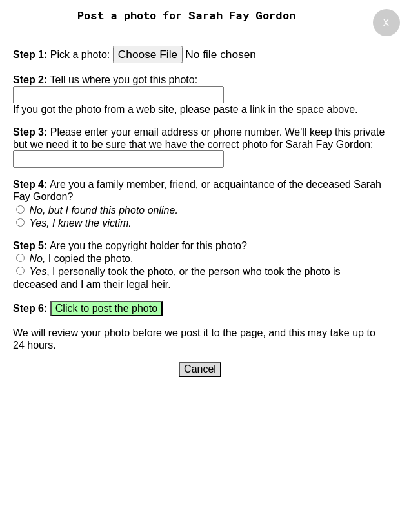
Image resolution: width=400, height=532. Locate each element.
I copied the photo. (81, 259)
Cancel (200, 369)
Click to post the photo (106, 308)
